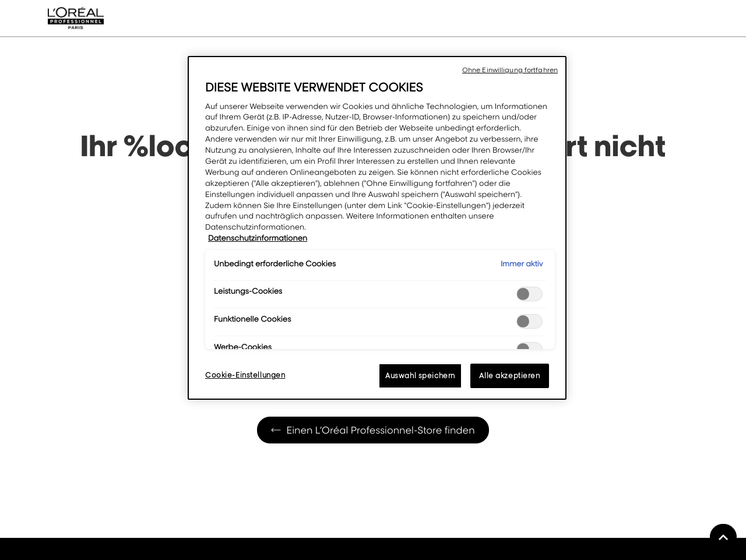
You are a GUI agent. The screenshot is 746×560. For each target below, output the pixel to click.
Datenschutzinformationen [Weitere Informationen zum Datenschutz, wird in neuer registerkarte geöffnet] (258, 238)
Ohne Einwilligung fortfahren (510, 70)
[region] (377, 228)
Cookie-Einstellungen (245, 375)
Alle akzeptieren (509, 376)
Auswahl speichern (420, 376)
